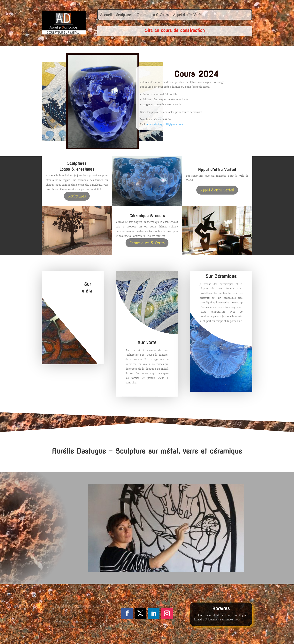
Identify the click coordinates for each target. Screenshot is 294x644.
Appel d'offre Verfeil (217, 190)
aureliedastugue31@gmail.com (165, 124)
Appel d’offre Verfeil (188, 15)
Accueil (106, 15)
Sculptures (124, 15)
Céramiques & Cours (153, 15)
